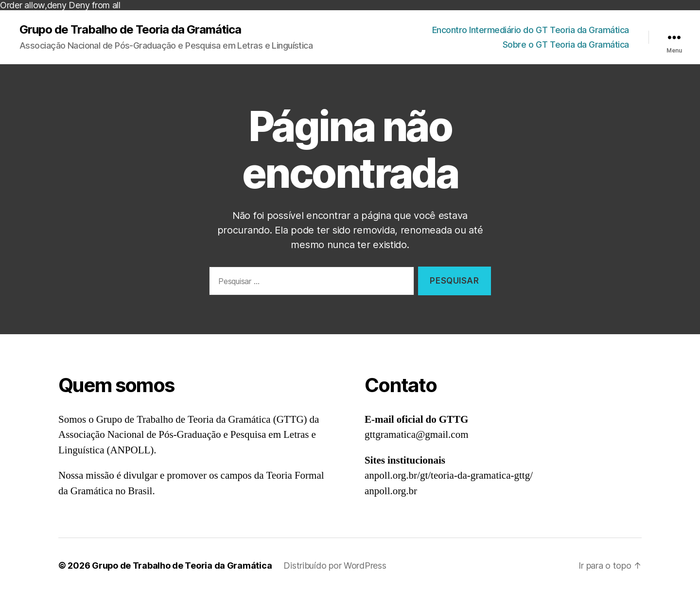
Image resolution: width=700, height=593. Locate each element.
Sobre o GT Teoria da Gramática (566, 45)
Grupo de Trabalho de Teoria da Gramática (130, 30)
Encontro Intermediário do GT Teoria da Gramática (531, 30)
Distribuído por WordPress (335, 566)
